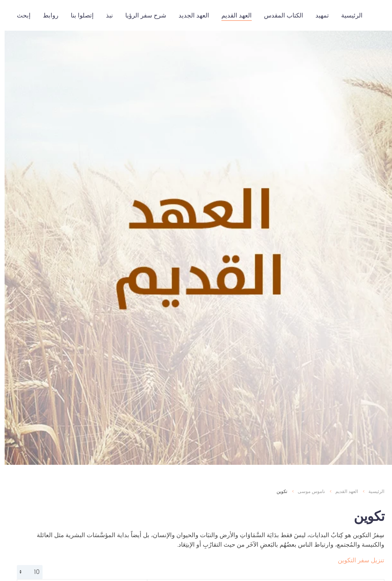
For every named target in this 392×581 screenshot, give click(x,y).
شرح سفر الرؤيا (141, 15)
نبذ (105, 15)
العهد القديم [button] (232, 15)
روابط (46, 15)
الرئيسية (347, 15)
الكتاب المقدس (279, 15)
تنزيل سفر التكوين (356, 560)
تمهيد (318, 15)
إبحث (19, 15)
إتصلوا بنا (78, 15)
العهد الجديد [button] (189, 15)
